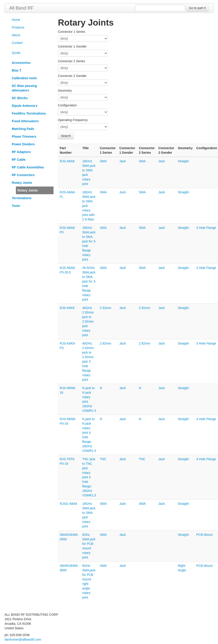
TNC (103, 459)
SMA (103, 161)
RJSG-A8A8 (68, 504)
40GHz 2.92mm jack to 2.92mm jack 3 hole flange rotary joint (88, 362)
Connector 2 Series (71, 61)
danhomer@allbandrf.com (23, 639)
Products (18, 27)
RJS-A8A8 (67, 161)
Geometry (65, 91)
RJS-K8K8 (67, 308)
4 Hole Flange (206, 419)
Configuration (67, 105)
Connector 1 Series (71, 32)
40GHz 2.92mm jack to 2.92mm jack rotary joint (88, 321)
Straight (183, 161)
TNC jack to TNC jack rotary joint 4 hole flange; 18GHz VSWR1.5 (89, 477)
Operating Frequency (73, 120)
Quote (16, 53)
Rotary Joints (28, 190)
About (16, 35)
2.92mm (106, 308)
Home (16, 20)
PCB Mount (204, 535)
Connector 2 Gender (72, 76)
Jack (123, 161)
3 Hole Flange (206, 228)
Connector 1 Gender (72, 46)
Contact (17, 43)
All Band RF (21, 8)
